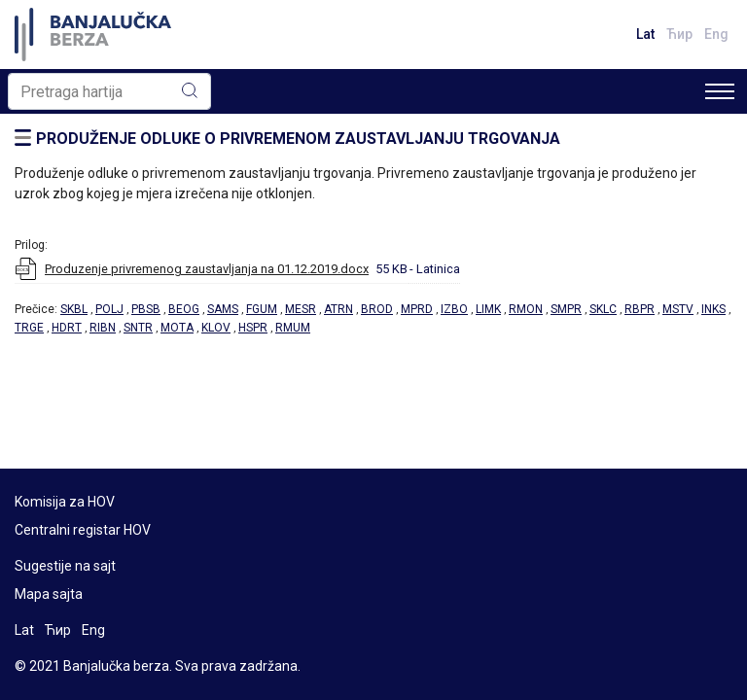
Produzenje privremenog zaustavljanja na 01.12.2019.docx (207, 269)
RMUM (293, 328)
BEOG (184, 309)
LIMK (488, 309)
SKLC (603, 309)
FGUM (262, 309)
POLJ (109, 309)
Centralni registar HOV (83, 530)
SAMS (223, 309)
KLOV (216, 328)
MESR (301, 309)
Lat (645, 34)
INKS (713, 309)
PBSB (146, 309)
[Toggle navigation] (720, 91)
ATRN (338, 309)
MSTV (678, 309)
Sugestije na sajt (65, 566)
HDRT (67, 328)
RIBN (103, 328)
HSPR (253, 328)
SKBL (74, 309)
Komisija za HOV (65, 502)
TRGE (29, 328)
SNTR (138, 328)
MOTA (177, 328)
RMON (526, 309)
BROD (377, 309)
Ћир (679, 34)
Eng (716, 34)
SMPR (566, 309)
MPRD (417, 309)
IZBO (454, 309)
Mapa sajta (49, 594)
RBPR (640, 309)
